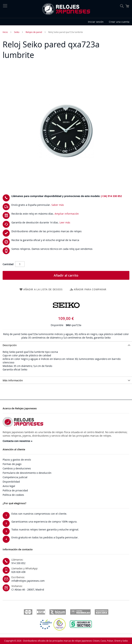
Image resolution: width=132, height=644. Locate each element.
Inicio (5, 32)
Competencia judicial (15, 477)
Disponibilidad (11, 482)
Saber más (58, 205)
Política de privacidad (15, 490)
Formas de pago (12, 464)
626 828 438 (18, 572)
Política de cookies (13, 495)
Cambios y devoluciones (17, 468)
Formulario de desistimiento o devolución (27, 473)
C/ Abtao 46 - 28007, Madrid (28, 590)
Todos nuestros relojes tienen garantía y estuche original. (45, 529)
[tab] (66, 345)
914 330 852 (18, 563)
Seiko (17, 32)
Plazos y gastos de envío (17, 460)
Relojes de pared (34, 32)
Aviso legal (9, 486)
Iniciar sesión (96, 22)
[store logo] (66, 9)
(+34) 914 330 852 (111, 196)
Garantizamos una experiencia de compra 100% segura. (44, 522)
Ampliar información (67, 214)
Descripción (10, 345)
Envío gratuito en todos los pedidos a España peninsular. (45, 537)
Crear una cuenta (119, 22)
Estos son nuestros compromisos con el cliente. (39, 514)
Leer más (65, 222)
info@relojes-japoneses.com (28, 581)
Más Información (13, 380)
